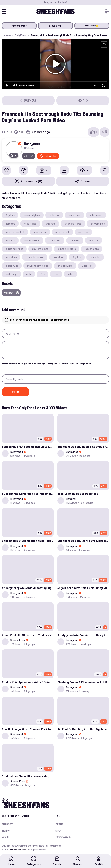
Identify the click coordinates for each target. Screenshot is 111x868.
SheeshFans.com (18, 850)
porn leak (83, 232)
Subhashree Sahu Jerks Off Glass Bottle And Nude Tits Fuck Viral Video (83, 541)
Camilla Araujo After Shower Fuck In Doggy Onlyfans (28, 729)
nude (29, 274)
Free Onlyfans (19, 26)
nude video (11, 257)
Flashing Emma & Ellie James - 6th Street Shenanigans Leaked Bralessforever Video (83, 682)
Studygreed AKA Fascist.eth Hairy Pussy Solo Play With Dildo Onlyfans (83, 635)
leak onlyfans (92, 249)
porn (56, 274)
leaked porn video (67, 249)
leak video (95, 257)
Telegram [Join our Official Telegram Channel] (48, 2)
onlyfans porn (98, 224)
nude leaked (30, 224)
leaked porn (75, 215)
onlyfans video (65, 266)
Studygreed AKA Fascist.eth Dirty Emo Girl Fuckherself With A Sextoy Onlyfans (28, 447)
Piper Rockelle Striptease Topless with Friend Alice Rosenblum (28, 635)
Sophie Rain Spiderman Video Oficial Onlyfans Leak (28, 682)
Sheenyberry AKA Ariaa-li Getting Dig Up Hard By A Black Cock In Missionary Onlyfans (28, 588)
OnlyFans (20, 35)
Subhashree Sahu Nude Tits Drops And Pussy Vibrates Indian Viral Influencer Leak (83, 447)
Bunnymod (32, 144)
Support (7, 824)
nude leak (75, 240)
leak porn (94, 240)
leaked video (40, 232)
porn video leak (32, 240)
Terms (59, 824)
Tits (43, 274)
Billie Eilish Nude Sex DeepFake (78, 494)
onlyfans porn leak (15, 232)
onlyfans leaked (40, 249)
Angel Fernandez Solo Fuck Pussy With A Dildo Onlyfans (83, 588)
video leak (87, 266)
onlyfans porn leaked (38, 266)
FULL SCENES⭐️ (92, 26)
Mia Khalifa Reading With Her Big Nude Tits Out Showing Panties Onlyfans (83, 729)
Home (7, 35)
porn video (58, 257)
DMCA (58, 831)
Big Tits (77, 257)
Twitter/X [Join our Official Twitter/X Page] (62, 2)
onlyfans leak (62, 232)
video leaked (96, 215)
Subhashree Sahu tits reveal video (26, 776)
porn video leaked (35, 257)
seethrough (11, 274)
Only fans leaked (73, 224)
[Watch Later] (24, 170)
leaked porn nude (14, 249)
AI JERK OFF (55, 26)
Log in (5, 837)
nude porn (54, 215)
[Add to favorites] (6, 170)
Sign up (6, 831)
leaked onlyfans (32, 215)
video (70, 274)
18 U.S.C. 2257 (64, 837)
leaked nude (12, 266)
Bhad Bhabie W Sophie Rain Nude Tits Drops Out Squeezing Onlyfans (28, 541)
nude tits (10, 240)
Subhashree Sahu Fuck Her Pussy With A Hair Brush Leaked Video (28, 494)
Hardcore (10, 224)
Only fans (50, 224)
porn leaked (55, 240)
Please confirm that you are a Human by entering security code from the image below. (47, 363)
